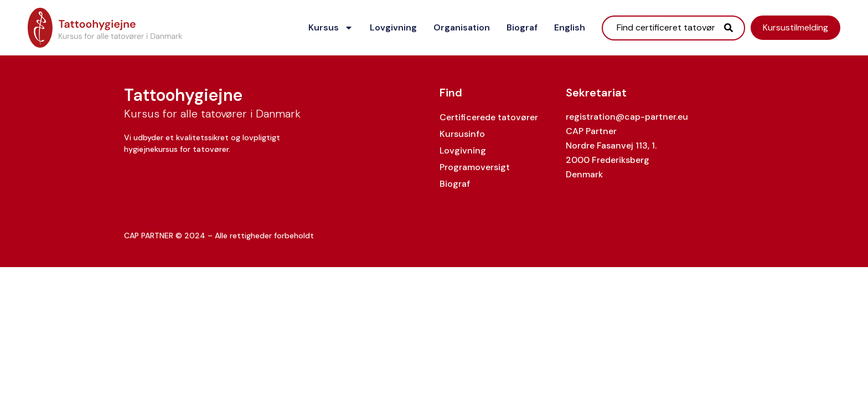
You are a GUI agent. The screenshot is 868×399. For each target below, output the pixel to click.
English (570, 27)
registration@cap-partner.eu (627, 117)
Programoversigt (475, 167)
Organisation (462, 27)
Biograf (522, 27)
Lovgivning (393, 27)
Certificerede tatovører (489, 117)
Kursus (331, 28)
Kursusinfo (462, 134)
